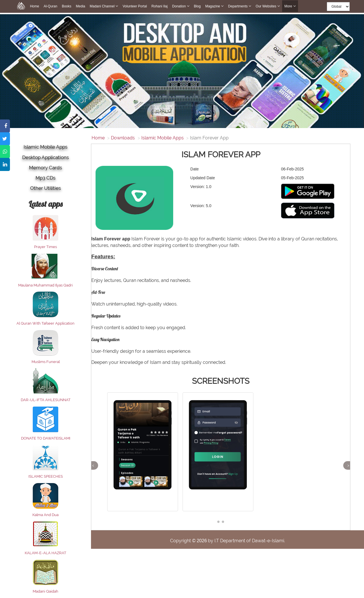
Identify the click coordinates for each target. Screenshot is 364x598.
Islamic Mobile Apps (45, 147)
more (290, 6)
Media (81, 6)
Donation (181, 6)
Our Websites (268, 6)
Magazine (214, 6)
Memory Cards (45, 168)
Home (34, 6)
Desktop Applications (45, 157)
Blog (197, 6)
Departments (240, 6)
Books (66, 6)
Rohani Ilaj (160, 6)
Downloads (123, 138)
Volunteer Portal (135, 6)
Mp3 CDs (45, 178)
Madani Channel (104, 6)
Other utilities (45, 188)
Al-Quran (50, 6)
